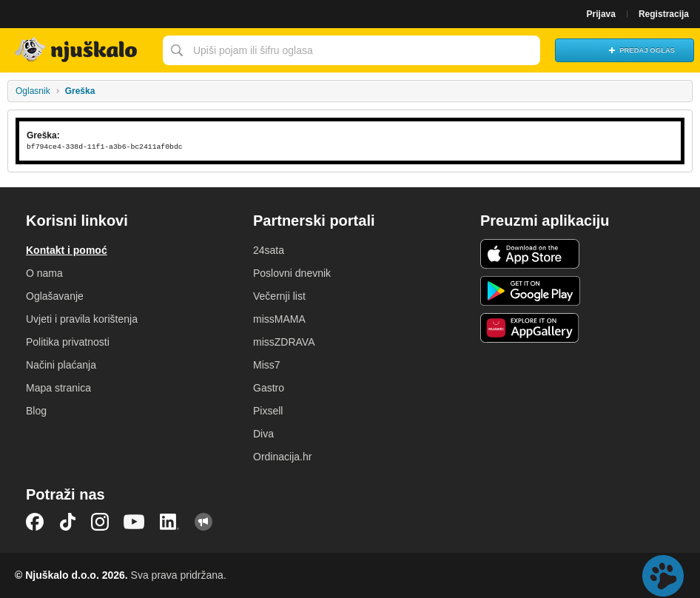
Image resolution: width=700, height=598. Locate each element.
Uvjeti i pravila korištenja (82, 319)
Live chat (663, 576)
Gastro (269, 388)
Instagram (100, 522)
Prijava (601, 14)
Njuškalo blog (203, 522)
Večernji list (279, 296)
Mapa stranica (58, 388)
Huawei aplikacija (530, 328)
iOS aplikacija (530, 254)
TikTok (67, 522)
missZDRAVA (284, 342)
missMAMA (279, 319)
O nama (44, 273)
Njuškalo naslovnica (78, 50)
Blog (36, 411)
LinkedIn (169, 522)
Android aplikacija (530, 291)
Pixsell (268, 411)
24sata (269, 250)
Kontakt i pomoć (67, 250)
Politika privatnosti (68, 342)
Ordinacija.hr (282, 457)
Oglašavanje (55, 296)
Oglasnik (33, 91)
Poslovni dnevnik (292, 273)
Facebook (35, 522)
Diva (263, 434)
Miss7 (267, 365)
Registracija (664, 14)
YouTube (134, 522)
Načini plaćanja (61, 365)
